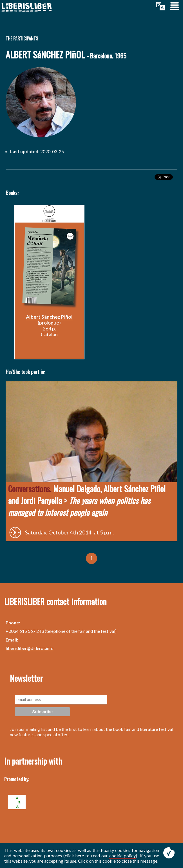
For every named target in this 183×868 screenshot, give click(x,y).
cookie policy (122, 855)
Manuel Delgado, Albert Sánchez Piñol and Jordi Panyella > (87, 500)
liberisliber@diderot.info (30, 648)
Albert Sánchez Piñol (49, 317)
